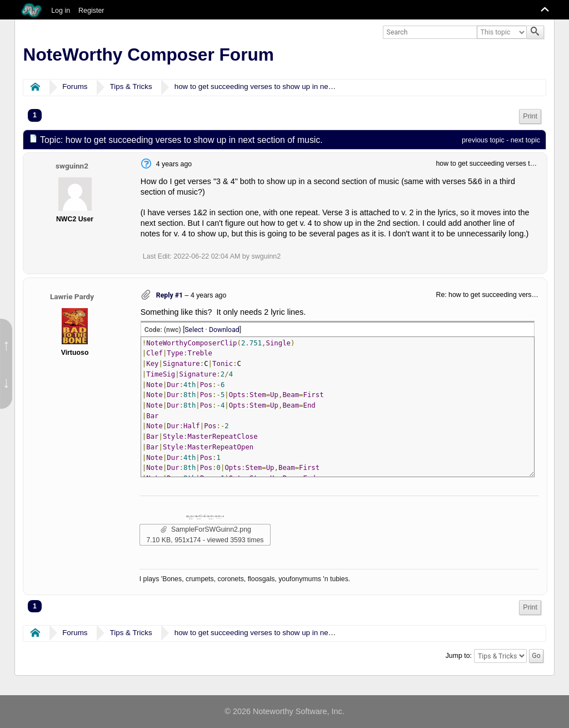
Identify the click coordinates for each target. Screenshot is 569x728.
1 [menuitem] (35, 115)
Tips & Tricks (131, 86)
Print (530, 116)
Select (194, 330)
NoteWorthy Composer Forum (149, 55)
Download (224, 330)
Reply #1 (169, 295)
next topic (525, 140)
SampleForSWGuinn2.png (206, 529)
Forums (75, 86)
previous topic (483, 140)
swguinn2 (72, 166)
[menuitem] (530, 117)
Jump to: (459, 656)
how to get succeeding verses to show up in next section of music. (283, 86)
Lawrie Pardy (72, 296)
